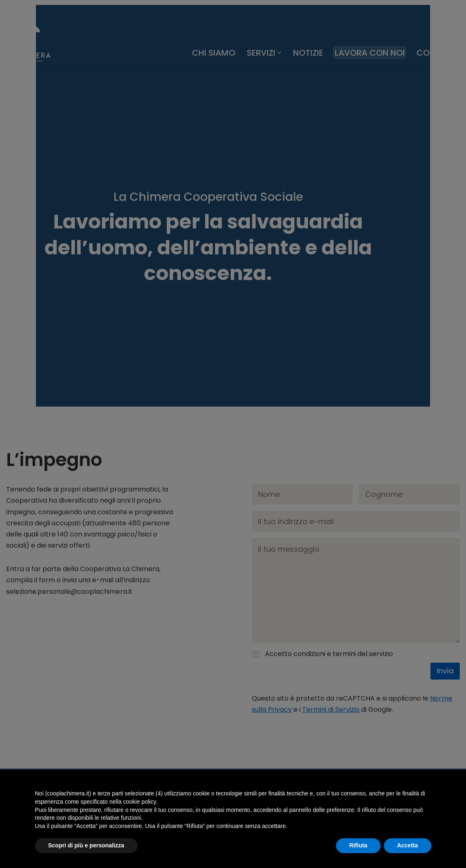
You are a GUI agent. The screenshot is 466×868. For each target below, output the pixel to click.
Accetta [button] (408, 845)
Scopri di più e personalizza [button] (86, 845)
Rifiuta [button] (358, 845)
